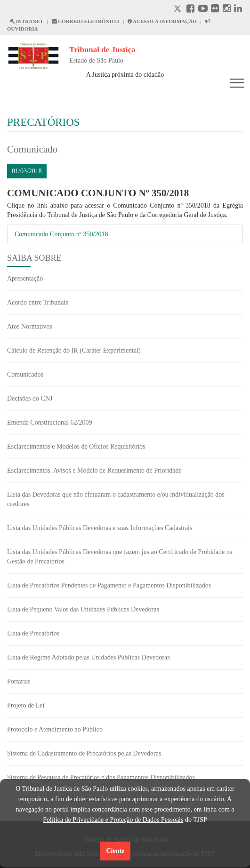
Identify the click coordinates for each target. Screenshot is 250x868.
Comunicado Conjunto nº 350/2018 (61, 234)
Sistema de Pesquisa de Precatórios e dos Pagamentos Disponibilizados (101, 777)
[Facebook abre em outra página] (190, 10)
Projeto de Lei (26, 705)
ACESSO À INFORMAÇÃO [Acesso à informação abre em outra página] (162, 21)
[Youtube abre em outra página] (203, 10)
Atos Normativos (30, 326)
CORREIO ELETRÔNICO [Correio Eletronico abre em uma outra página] (86, 21)
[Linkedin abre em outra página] (238, 10)
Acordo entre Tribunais (38, 302)
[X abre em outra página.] (178, 10)
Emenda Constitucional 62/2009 (49, 422)
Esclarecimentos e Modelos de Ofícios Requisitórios (76, 446)
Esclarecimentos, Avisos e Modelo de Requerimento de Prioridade (94, 470)
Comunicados (25, 374)
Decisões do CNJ (30, 398)
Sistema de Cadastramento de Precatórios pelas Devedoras (84, 753)
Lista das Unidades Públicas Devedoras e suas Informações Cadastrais (100, 528)
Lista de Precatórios (33, 633)
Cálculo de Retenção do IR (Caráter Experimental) (74, 350)
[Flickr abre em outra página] (215, 10)
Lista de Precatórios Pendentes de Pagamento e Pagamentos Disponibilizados (109, 585)
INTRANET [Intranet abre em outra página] (26, 21)
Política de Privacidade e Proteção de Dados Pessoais (113, 820)
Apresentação (25, 278)
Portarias (19, 681)
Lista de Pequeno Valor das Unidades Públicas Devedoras (83, 609)
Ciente (115, 851)
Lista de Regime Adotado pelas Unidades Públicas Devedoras (89, 657)
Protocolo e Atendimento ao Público (55, 729)
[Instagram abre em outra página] (227, 10)
